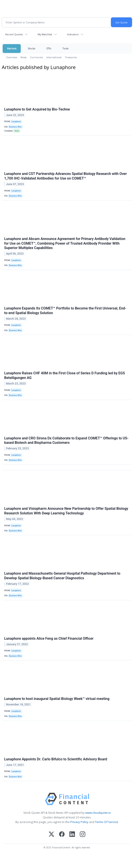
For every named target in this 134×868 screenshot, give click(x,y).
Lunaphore (16, 122)
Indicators (73, 34)
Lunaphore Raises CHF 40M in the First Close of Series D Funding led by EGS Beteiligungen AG (65, 375)
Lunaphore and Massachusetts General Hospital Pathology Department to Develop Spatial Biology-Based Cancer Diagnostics (62, 576)
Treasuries (71, 57)
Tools (65, 48)
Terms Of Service (107, 822)
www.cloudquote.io (98, 813)
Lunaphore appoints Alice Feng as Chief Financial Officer (49, 638)
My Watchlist (45, 34)
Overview (12, 57)
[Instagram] (83, 835)
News (23, 57)
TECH (17, 131)
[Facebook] (62, 835)
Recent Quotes (14, 34)
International (54, 57)
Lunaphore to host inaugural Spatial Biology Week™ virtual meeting (57, 699)
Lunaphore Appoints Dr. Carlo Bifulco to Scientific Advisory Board (56, 759)
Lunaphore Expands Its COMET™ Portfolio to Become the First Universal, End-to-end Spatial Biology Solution (65, 311)
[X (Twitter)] (51, 835)
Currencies (36, 57)
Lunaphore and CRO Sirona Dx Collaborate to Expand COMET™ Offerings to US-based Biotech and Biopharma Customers (66, 441)
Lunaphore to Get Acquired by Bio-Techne (37, 109)
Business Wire (15, 127)
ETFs (49, 48)
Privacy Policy (79, 822)
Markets (12, 48)
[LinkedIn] (72, 835)
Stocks (31, 48)
